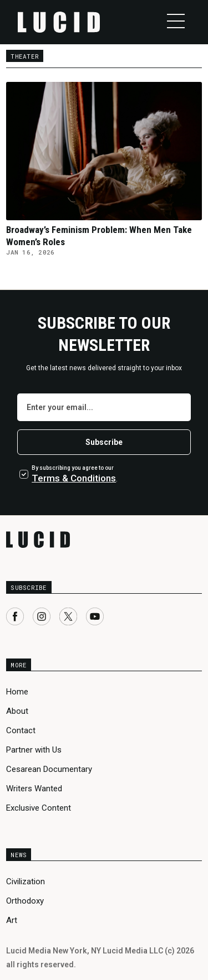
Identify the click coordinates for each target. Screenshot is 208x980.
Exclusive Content (39, 808)
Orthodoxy (25, 901)
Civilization (26, 882)
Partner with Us (34, 750)
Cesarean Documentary (49, 769)
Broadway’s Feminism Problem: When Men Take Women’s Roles (99, 236)
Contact (21, 730)
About (17, 711)
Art (12, 920)
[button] (176, 21)
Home (17, 692)
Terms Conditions (74, 478)
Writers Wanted (34, 789)
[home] (59, 22)
